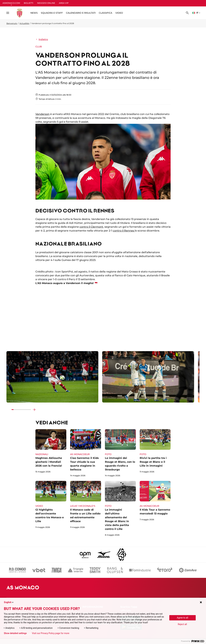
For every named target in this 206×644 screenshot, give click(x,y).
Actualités (24, 23)
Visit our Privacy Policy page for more (51, 633)
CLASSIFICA (105, 13)
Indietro (42, 39)
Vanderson (42, 114)
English (9, 602)
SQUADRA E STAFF (52, 13)
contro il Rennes (124, 231)
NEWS (34, 13)
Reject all (182, 624)
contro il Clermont (91, 227)
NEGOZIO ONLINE (46, 3)
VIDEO (119, 13)
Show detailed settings (15, 633)
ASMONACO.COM (11, 3)
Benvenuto (12, 23)
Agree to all (183, 618)
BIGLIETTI (29, 3)
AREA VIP (64, 3)
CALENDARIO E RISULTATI (81, 13)
